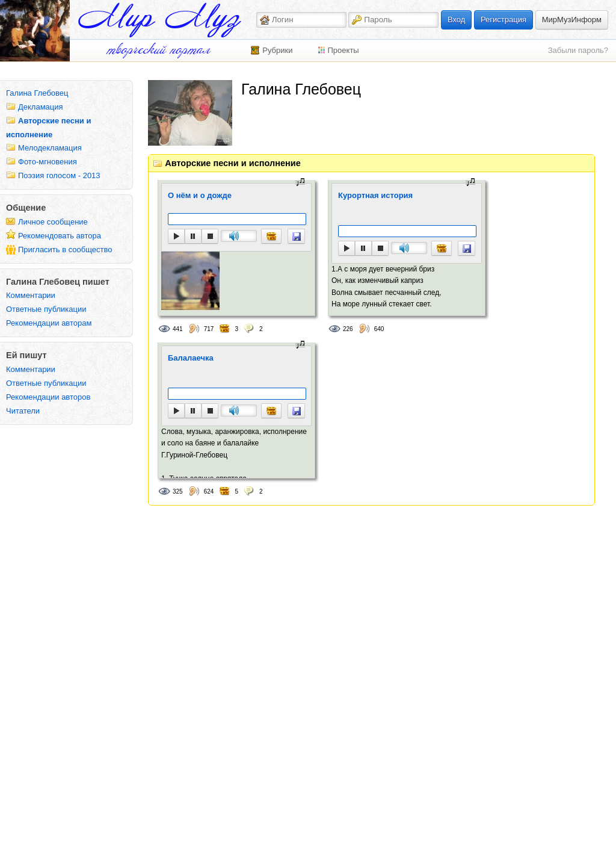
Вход (456, 20)
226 (348, 329)
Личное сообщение (53, 222)
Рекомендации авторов (48, 397)
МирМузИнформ (572, 20)
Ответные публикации (46, 309)
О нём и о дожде (200, 195)
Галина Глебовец (37, 93)
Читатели (23, 411)
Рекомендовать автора (60, 236)
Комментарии (31, 295)
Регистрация (504, 20)
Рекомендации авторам (49, 323)
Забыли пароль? (578, 50)
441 (178, 329)
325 (178, 491)
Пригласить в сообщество (65, 250)
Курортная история (375, 195)
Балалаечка (191, 358)
